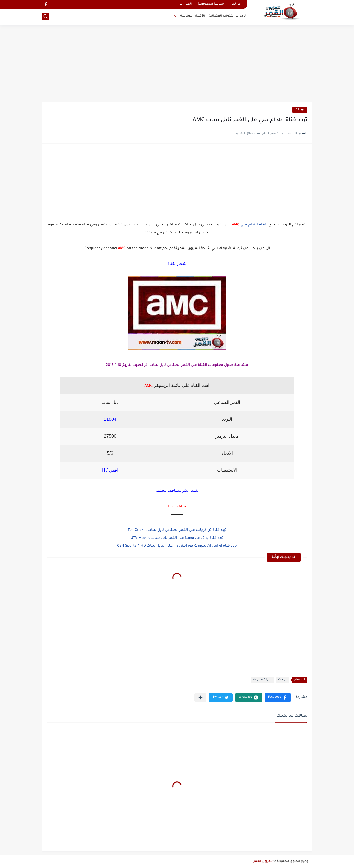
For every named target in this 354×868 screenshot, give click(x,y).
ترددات (300, 110)
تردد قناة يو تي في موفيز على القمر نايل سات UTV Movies (177, 538)
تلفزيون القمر (263, 861)
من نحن (235, 4)
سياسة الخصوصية (211, 4)
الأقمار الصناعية (193, 16)
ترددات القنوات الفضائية (227, 16)
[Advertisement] (177, 64)
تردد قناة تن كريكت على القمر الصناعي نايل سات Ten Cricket (177, 530)
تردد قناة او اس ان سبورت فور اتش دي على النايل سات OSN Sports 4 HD (177, 546)
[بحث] (45, 16)
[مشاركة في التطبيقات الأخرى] (200, 697)
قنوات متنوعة (262, 680)
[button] (278, 697)
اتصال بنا (185, 4)
